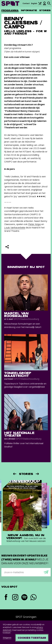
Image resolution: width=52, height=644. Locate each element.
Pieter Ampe (34, 224)
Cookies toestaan (32, 638)
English (34, 3)
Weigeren (7, 638)
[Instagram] (15, 598)
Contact (26, 3)
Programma (10, 10)
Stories (45, 10)
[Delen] (7, 247)
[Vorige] (14, 474)
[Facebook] (6, 597)
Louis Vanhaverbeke (15, 227)
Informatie (29, 10)
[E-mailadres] (26, 572)
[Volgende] (38, 474)
